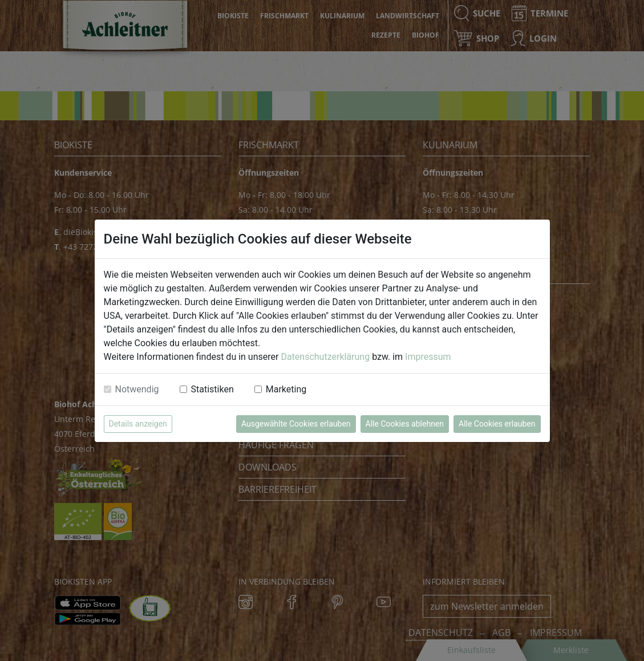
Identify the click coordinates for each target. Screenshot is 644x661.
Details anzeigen (138, 424)
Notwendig (137, 389)
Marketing (286, 389)
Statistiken (212, 389)
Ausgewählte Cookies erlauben (296, 424)
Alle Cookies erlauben (497, 424)
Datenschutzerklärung (325, 357)
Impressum (428, 357)
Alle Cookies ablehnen (405, 424)
